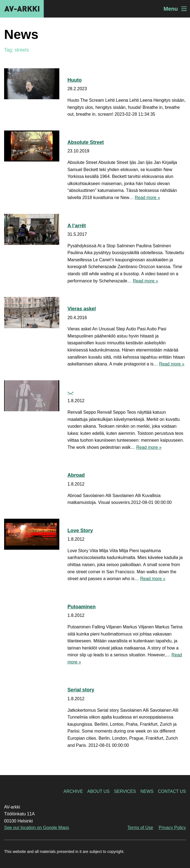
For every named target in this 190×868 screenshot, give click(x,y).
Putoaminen (82, 607)
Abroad (76, 475)
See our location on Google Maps (36, 828)
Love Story (80, 531)
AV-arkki (22, 9)
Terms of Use (140, 828)
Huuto (75, 80)
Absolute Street (86, 142)
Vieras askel (82, 309)
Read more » (147, 198)
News (147, 791)
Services (125, 791)
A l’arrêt (77, 226)
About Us (98, 791)
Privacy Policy (172, 828)
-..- (71, 392)
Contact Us (172, 791)
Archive (73, 791)
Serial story (81, 690)
